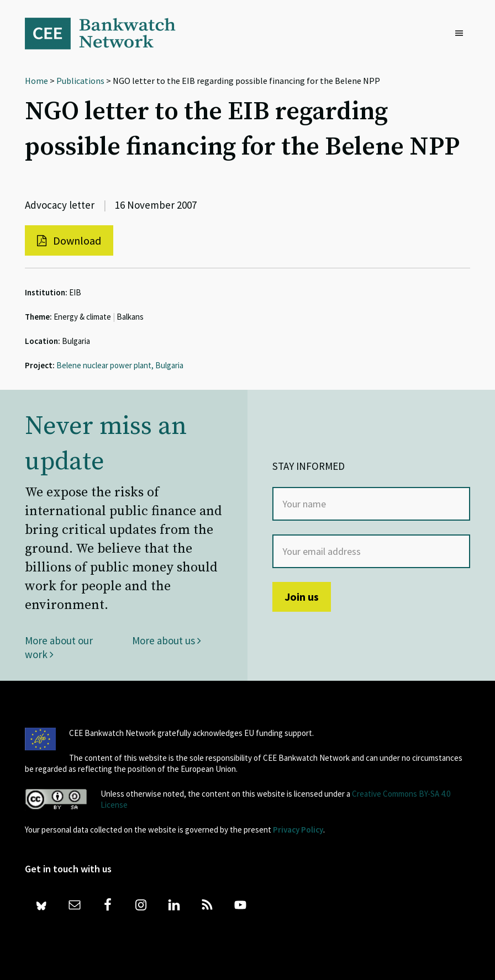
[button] (462, 34)
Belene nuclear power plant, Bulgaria (120, 365)
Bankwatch (108, 33)
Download (69, 240)
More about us (167, 640)
